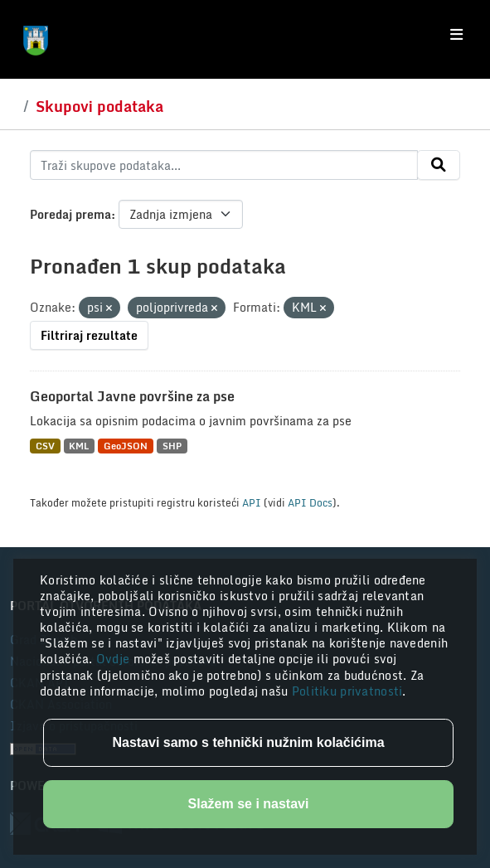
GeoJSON (126, 446)
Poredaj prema (70, 214)
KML (79, 446)
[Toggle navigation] (456, 35)
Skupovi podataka (99, 106)
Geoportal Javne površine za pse (132, 396)
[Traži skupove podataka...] (224, 165)
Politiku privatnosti (347, 691)
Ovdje (115, 659)
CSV (45, 446)
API (252, 502)
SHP (172, 446)
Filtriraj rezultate (89, 335)
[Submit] (439, 165)
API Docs (310, 502)
